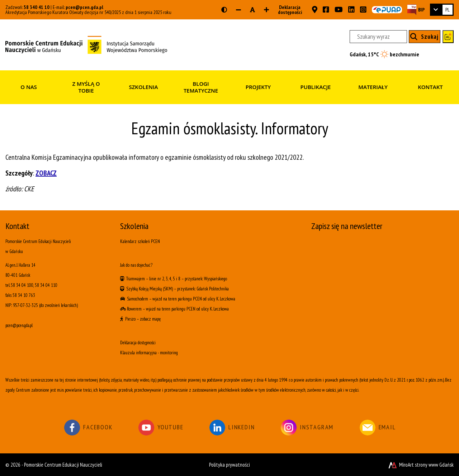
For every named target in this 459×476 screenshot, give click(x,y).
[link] (442, 10)
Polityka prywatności (229, 465)
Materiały (373, 87)
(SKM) (168, 289)
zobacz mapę (150, 319)
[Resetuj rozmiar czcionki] (252, 10)
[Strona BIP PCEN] (416, 10)
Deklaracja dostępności (288, 10)
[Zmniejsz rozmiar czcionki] (238, 10)
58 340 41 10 (37, 7)
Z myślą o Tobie (86, 87)
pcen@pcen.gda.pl (84, 7)
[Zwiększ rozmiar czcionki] (266, 10)
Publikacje (316, 87)
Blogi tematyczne (201, 87)
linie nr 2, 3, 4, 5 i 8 (165, 279)
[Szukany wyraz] (378, 37)
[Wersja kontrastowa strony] (224, 10)
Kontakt (430, 87)
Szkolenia (143, 87)
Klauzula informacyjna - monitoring (149, 353)
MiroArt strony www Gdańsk (420, 465)
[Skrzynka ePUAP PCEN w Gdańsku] (387, 10)
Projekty (258, 87)
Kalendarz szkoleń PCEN (140, 241)
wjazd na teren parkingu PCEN (177, 299)
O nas (29, 87)
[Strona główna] (86, 44)
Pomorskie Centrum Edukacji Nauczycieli (63, 465)
